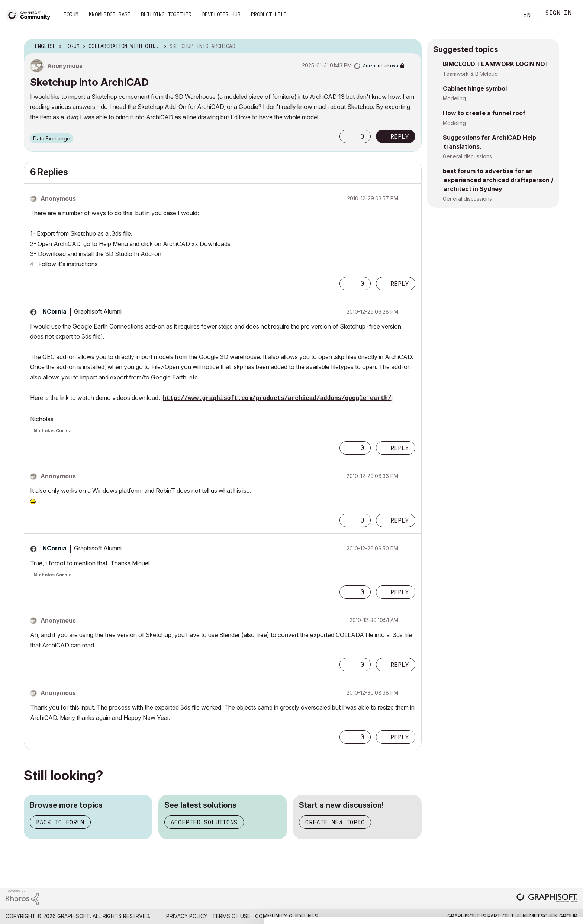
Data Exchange (52, 138)
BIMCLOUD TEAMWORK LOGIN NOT (496, 64)
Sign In (558, 14)
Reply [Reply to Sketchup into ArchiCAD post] (400, 136)
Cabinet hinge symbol (475, 88)
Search (505, 15)
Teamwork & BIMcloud (470, 74)
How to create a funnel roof (484, 113)
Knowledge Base (110, 14)
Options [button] (411, 46)
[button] (347, 136)
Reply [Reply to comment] (400, 284)
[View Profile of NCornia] (54, 311)
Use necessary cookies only (540, 906)
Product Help (269, 14)
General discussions (467, 156)
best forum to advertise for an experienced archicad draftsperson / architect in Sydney (498, 180)
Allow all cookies (540, 865)
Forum (71, 14)
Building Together (166, 14)
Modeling (454, 98)
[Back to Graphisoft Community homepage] (30, 14)
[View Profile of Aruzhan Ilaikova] (381, 66)
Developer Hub (221, 14)
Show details (295, 914)
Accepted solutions (204, 822)
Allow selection (540, 883)
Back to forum (60, 822)
